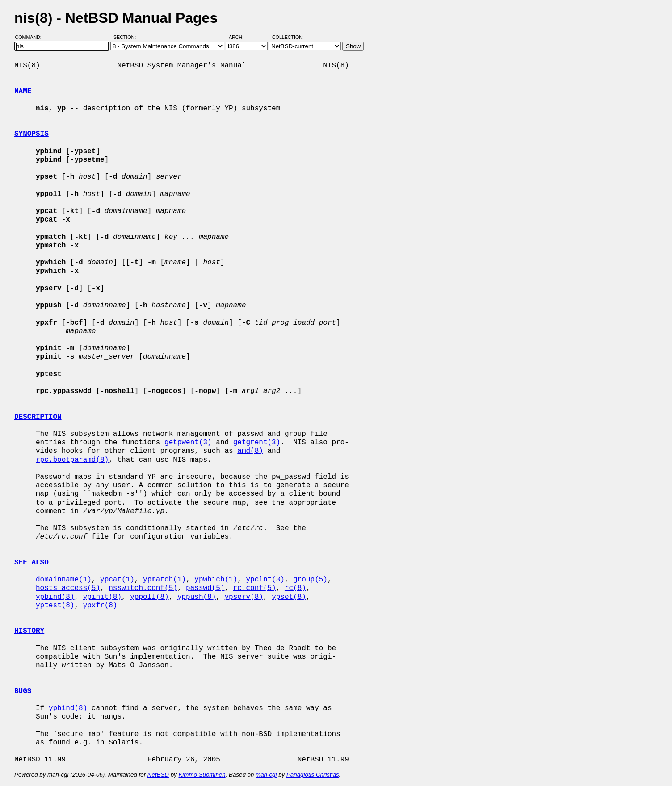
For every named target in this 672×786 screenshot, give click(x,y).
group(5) (310, 580)
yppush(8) (197, 597)
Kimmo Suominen (202, 775)
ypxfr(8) (100, 606)
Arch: (240, 37)
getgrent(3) (257, 443)
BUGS (23, 691)
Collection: (288, 37)
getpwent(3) (188, 443)
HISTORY (29, 631)
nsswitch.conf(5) (143, 588)
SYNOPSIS (31, 134)
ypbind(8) (55, 597)
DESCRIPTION (38, 417)
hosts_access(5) (68, 588)
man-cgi (266, 775)
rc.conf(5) (255, 588)
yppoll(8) (149, 597)
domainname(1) (64, 580)
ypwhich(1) (216, 580)
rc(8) (295, 588)
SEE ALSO (31, 563)
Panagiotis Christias (313, 775)
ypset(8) (289, 597)
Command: (31, 37)
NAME (23, 92)
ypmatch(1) (164, 580)
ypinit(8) (102, 597)
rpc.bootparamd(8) (72, 460)
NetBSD (158, 775)
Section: (127, 37)
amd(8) (250, 451)
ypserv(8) (244, 597)
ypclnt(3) (265, 580)
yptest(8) (55, 606)
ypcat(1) (117, 580)
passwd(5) (205, 588)
